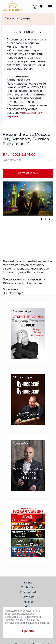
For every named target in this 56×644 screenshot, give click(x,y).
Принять (28, 631)
